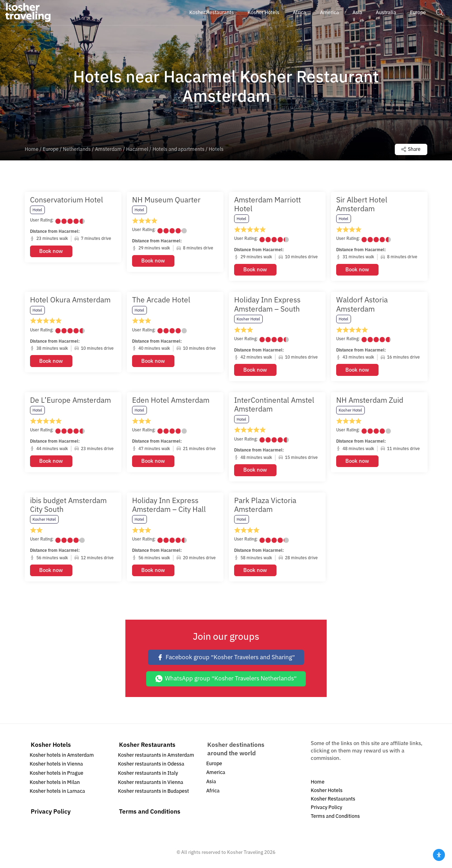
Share (408, 150)
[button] (439, 12)
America (216, 774)
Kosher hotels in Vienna (56, 766)
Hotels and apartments (179, 150)
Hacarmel (137, 150)
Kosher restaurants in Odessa (151, 766)
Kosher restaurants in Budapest (153, 793)
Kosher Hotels (51, 746)
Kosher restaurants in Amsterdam (156, 757)
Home (32, 150)
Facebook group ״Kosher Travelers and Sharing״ (226, 659)
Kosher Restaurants (147, 746)
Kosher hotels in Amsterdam (62, 757)
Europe (51, 150)
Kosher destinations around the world (236, 751)
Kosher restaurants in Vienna (151, 784)
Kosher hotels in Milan (55, 784)
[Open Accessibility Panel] (439, 855)
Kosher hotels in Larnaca (57, 793)
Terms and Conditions (150, 813)
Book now (51, 253)
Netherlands (77, 150)
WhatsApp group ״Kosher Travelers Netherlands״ (226, 680)
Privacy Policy (51, 813)
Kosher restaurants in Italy (148, 775)
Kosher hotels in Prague (56, 775)
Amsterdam (108, 150)
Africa (213, 792)
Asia (211, 783)
